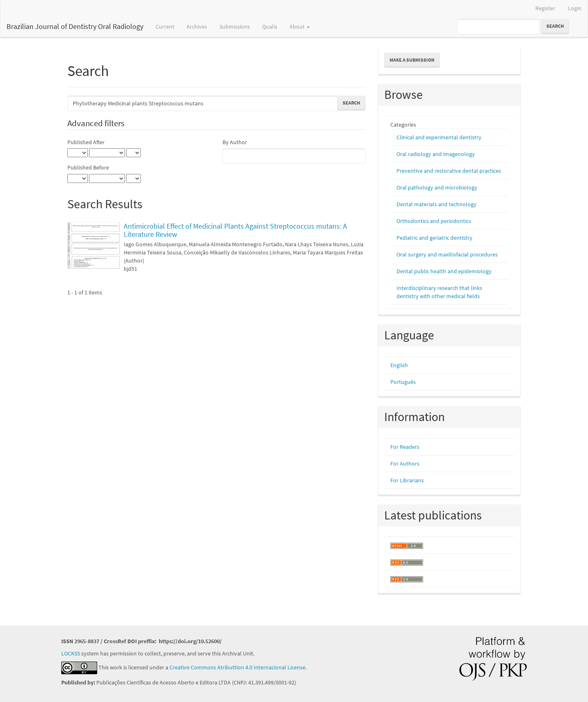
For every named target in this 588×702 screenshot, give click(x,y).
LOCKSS (71, 653)
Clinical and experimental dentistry (439, 137)
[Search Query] (499, 27)
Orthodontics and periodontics (434, 221)
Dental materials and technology (437, 204)
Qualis (270, 27)
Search (555, 26)
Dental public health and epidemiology (444, 271)
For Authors (405, 464)
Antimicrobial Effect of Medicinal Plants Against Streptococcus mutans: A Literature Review (235, 230)
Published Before (88, 167)
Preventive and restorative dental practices (449, 171)
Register (545, 8)
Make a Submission (412, 60)
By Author (235, 142)
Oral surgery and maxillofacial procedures (447, 254)
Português (403, 382)
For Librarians (407, 480)
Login (575, 8)
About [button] (300, 27)
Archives (197, 27)
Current (165, 27)
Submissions (235, 27)
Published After (86, 142)
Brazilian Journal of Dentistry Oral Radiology (75, 26)
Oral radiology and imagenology (436, 154)
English (399, 365)
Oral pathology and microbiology (437, 187)
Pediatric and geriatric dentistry (434, 238)
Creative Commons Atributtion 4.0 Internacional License (237, 667)
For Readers (405, 447)
